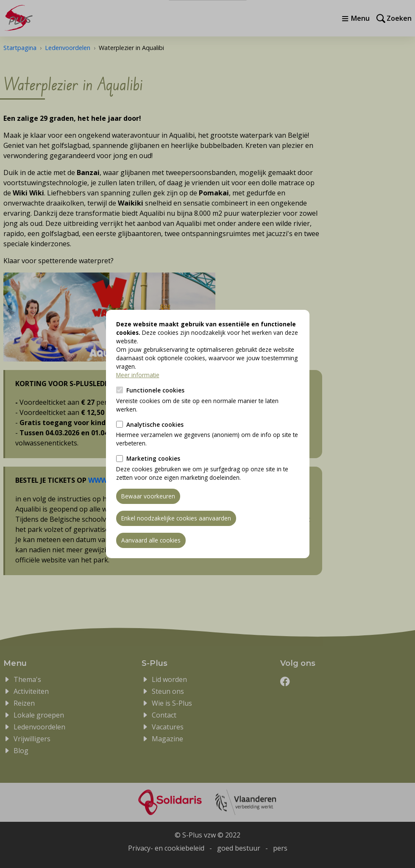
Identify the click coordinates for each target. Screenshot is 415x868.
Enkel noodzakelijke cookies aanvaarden (176, 518)
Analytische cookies (155, 424)
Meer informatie (138, 375)
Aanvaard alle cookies (151, 540)
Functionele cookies (155, 390)
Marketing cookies (153, 458)
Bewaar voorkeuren (148, 496)
